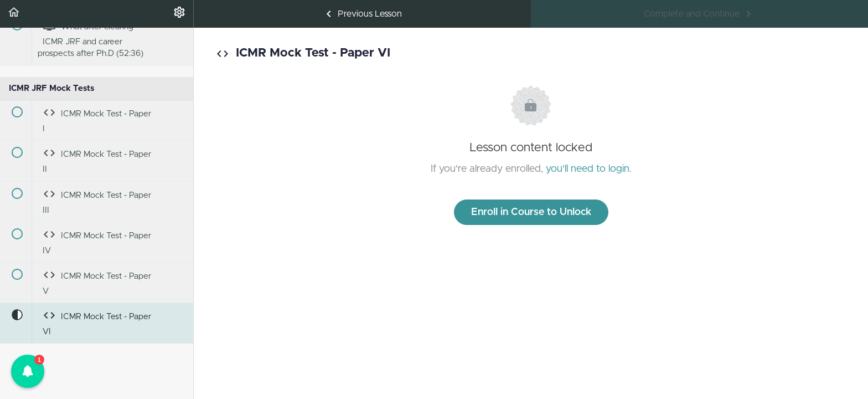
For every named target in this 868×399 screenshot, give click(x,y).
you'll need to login (588, 169)
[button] (14, 14)
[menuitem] (179, 14)
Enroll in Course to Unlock (531, 212)
